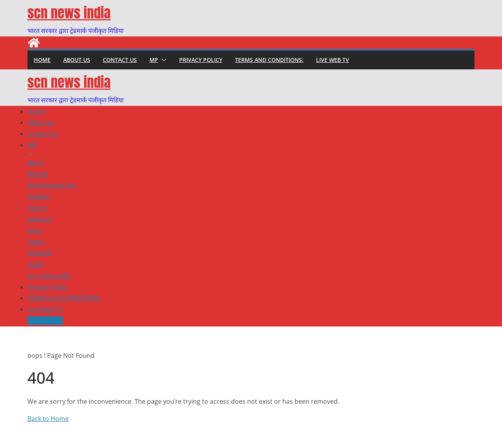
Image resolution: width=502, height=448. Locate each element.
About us (77, 60)
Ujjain (36, 264)
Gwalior (39, 196)
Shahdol (40, 253)
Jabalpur (40, 219)
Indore (37, 208)
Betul (35, 163)
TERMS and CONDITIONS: (269, 60)
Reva (35, 230)
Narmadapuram (51, 185)
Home (42, 60)
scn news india (69, 13)
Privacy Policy (201, 60)
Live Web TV (333, 60)
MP (154, 60)
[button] (162, 60)
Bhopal (38, 174)
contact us (120, 60)
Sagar (36, 241)
